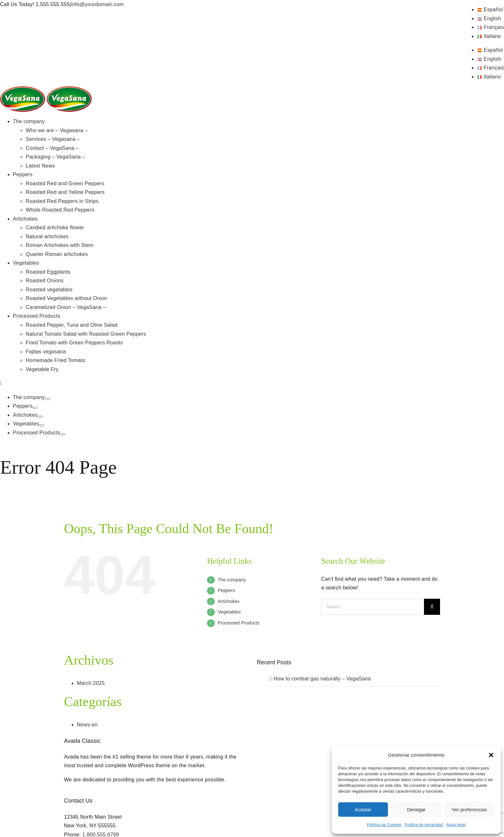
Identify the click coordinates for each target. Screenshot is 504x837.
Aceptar (363, 810)
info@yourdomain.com (98, 4)
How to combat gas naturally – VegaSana (322, 679)
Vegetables (230, 612)
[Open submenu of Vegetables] (42, 425)
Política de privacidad (424, 825)
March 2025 (91, 683)
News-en (87, 725)
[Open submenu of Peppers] (35, 408)
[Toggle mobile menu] (1, 383)
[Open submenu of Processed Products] (63, 434)
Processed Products (239, 623)
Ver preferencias (469, 810)
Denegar (416, 810)
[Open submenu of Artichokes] (40, 417)
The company (232, 580)
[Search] (432, 607)
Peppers (227, 590)
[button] (491, 755)
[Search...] (373, 607)
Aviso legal (456, 825)
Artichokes (229, 601)
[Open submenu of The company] (48, 399)
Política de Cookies (384, 825)
